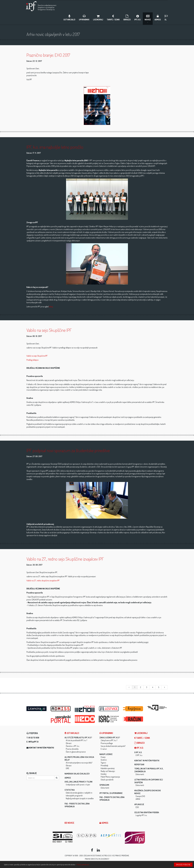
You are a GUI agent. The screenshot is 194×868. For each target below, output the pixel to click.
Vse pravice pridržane (121, 856)
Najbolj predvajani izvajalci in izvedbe (80, 799)
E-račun (104, 749)
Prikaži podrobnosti (83, 865)
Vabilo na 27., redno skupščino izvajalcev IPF (43, 581)
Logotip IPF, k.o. (141, 816)
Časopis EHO (140, 797)
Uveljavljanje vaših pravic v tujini (78, 785)
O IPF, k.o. (138, 753)
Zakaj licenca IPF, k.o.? (110, 738)
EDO (137, 808)
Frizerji (103, 758)
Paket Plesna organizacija (110, 777)
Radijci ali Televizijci (108, 772)
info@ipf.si (33, 742)
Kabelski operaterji (108, 769)
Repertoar (139, 765)
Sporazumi (104, 786)
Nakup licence (106, 755)
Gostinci (104, 760)
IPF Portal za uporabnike (111, 794)
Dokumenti (105, 788)
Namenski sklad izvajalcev (77, 774)
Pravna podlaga (107, 744)
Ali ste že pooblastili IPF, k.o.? (78, 738)
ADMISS (158, 19)
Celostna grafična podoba (147, 813)
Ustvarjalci (69, 19)
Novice (148, 19)
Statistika (70, 790)
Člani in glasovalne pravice (76, 752)
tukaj (51, 307)
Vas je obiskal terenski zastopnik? (113, 747)
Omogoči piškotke (183, 865)
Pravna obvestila (72, 749)
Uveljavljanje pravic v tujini (79, 782)
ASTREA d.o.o (107, 856)
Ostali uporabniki (107, 780)
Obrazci (127, 19)
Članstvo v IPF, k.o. (73, 747)
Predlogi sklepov (33, 360)
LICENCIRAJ (98, 19)
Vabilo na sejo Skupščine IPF (37, 356)
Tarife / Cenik (113, 19)
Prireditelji (104, 766)
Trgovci (103, 763)
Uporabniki (84, 19)
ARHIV (138, 800)
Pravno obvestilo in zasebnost (97, 860)
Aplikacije (139, 805)
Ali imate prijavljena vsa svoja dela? (79, 763)
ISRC (67, 769)
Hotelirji (104, 775)
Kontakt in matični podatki (41, 748)
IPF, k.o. (138, 19)
